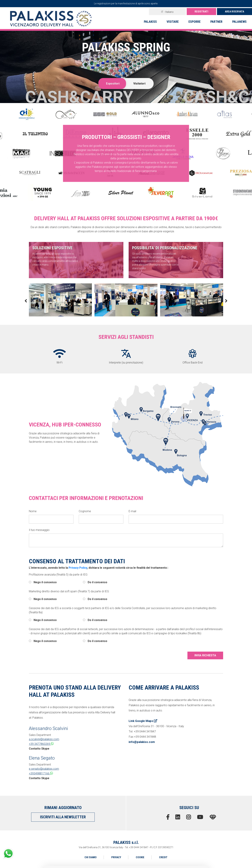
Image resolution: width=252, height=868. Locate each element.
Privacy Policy (78, 568)
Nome (33, 511)
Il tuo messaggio (39, 530)
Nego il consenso (43, 582)
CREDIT (163, 857)
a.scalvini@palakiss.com (44, 739)
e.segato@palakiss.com (44, 769)
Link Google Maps (143, 721)
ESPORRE (195, 22)
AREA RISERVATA (234, 12)
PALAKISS (150, 22)
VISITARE (173, 22)
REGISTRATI (201, 12)
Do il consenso (95, 582)
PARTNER (216, 22)
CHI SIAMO (91, 857)
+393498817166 (41, 773)
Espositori (113, 84)
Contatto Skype (39, 749)
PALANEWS (239, 22)
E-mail (132, 511)
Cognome (85, 511)
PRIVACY (116, 857)
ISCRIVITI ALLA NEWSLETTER (63, 817)
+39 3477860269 (41, 744)
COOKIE (140, 857)
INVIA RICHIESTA (205, 655)
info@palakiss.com (142, 742)
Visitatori (139, 84)
